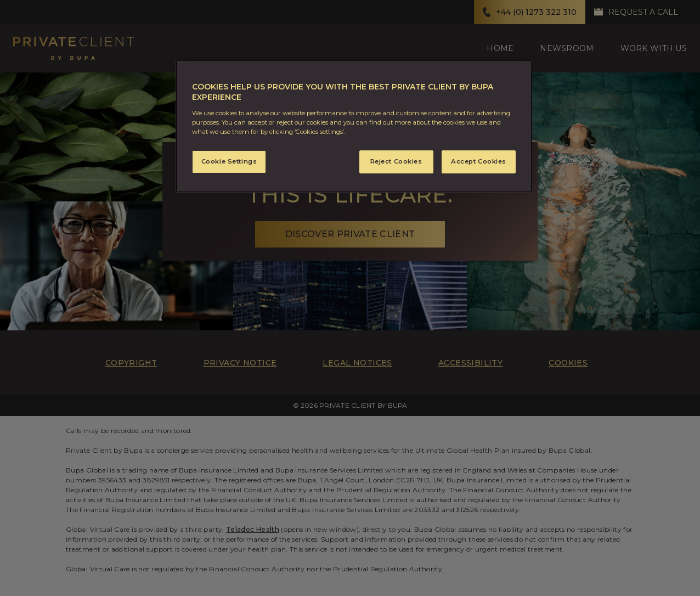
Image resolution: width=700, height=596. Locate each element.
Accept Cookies (479, 161)
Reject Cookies (396, 161)
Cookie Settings (229, 161)
